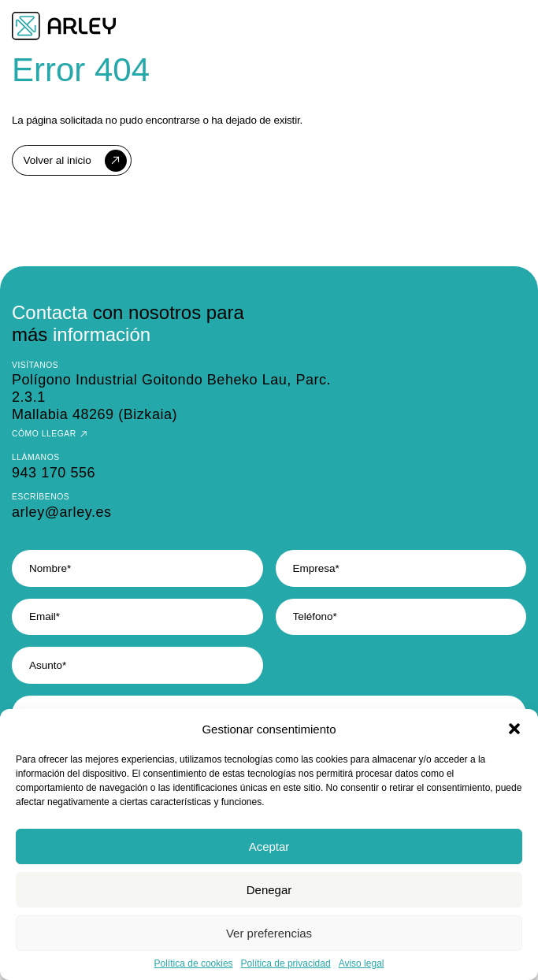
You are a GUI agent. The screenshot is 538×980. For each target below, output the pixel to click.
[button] (514, 729)
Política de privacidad (286, 963)
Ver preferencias (269, 933)
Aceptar (269, 846)
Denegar (269, 890)
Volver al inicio (58, 160)
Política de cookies (194, 963)
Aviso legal (362, 963)
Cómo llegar (44, 434)
